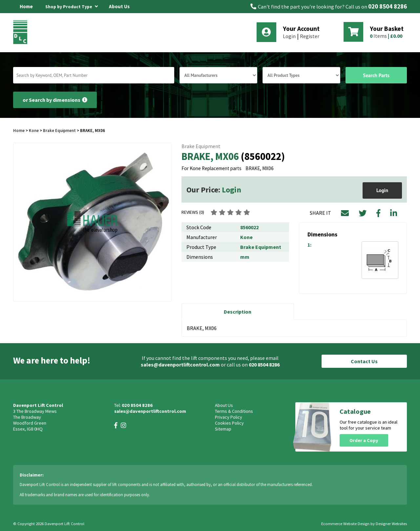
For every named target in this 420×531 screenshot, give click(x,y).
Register (310, 36)
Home (26, 6)
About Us (119, 6)
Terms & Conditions (234, 411)
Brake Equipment (59, 130)
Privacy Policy (229, 417)
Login (289, 36)
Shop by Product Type (72, 6)
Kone (34, 130)
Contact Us (364, 361)
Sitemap (223, 429)
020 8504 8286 (388, 6)
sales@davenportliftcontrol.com (180, 365)
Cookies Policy (229, 423)
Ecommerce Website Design (345, 524)
